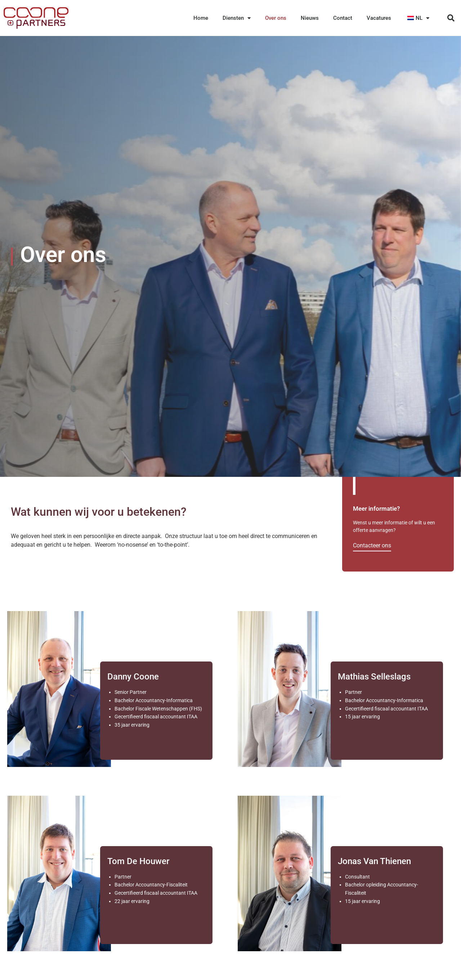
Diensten (237, 18)
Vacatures (379, 18)
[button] (451, 18)
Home (201, 18)
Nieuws (310, 18)
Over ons (276, 18)
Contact (343, 18)
